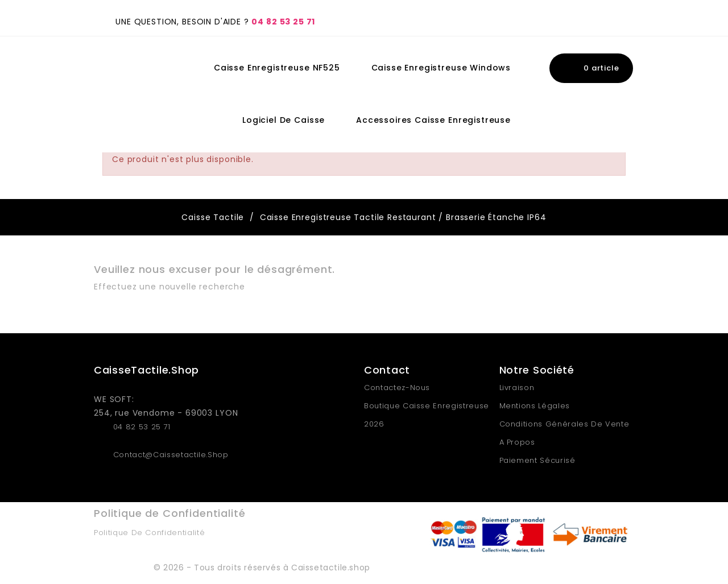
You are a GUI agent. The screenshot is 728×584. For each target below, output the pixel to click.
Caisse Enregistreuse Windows (441, 68)
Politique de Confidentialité (149, 533)
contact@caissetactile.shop (171, 455)
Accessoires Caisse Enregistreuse (433, 120)
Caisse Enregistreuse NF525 (277, 68)
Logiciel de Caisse (284, 120)
